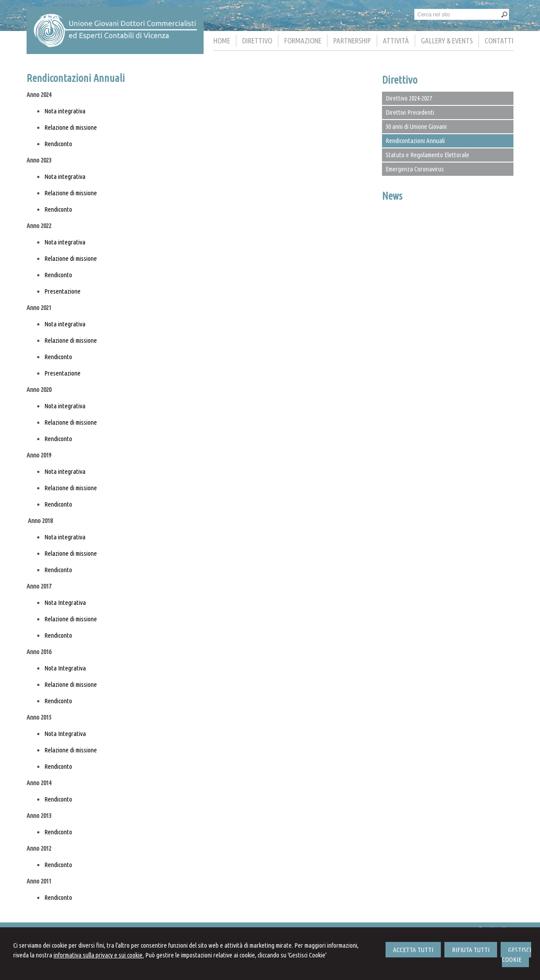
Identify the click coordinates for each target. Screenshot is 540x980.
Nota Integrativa (65, 602)
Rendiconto (58, 144)
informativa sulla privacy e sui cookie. (99, 955)
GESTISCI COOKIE (517, 955)
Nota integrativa (65, 111)
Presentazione (62, 291)
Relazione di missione (71, 127)
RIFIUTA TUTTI (471, 950)
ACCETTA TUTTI (413, 950)
